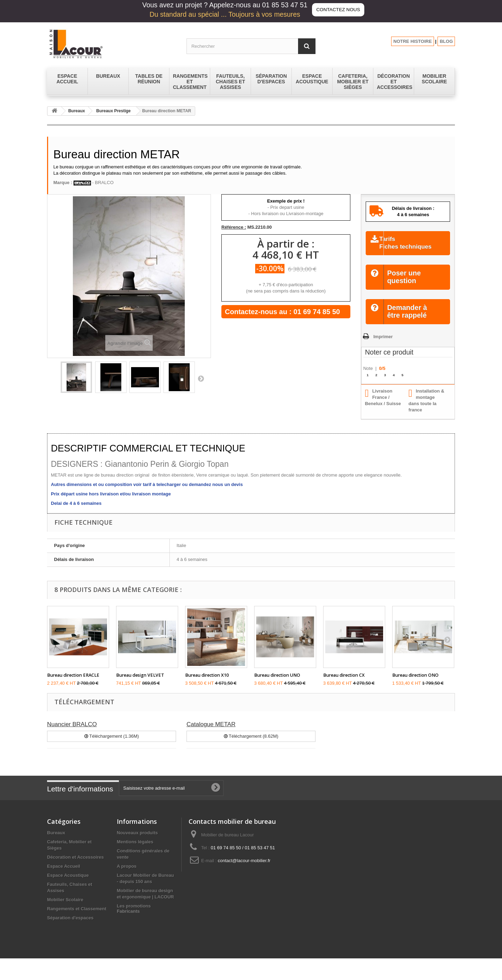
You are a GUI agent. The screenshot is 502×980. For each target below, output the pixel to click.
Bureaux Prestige (113, 111)
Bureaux (77, 111)
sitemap (125, 924)
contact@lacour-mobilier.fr (244, 870)
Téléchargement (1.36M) (112, 745)
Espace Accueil (64, 875)
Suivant (201, 378)
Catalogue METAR (211, 733)
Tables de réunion (66, 936)
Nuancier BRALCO (72, 733)
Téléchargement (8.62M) (251, 745)
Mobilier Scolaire (65, 909)
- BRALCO (94, 183)
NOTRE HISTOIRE (412, 41)
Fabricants (128, 933)
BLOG (446, 41)
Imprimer (383, 345)
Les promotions (134, 915)
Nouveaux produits (137, 842)
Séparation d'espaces (70, 927)
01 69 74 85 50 (317, 312)
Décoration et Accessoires (75, 866)
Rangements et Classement (77, 918)
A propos (127, 875)
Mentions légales (135, 851)
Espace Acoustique (68, 884)
